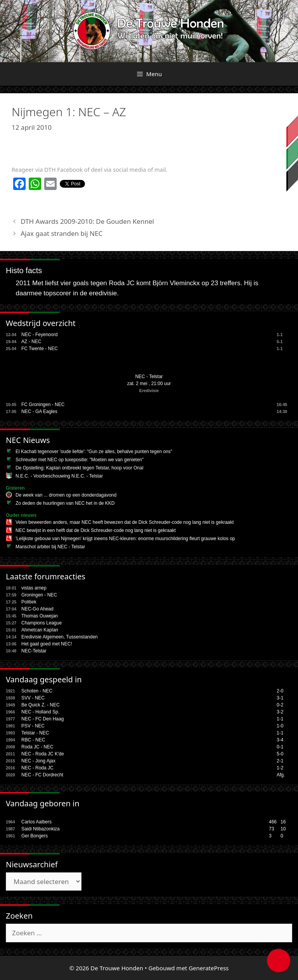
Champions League (42, 623)
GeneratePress (209, 968)
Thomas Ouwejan (40, 616)
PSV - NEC (33, 726)
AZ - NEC (31, 342)
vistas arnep (34, 588)
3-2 (280, 712)
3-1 (280, 698)
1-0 (280, 726)
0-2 (280, 705)
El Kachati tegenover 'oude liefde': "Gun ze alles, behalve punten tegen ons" (94, 452)
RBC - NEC (33, 740)
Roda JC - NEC (37, 747)
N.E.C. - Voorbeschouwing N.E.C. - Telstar (59, 476)
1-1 (280, 719)
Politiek (29, 602)
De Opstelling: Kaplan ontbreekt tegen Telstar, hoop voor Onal (79, 468)
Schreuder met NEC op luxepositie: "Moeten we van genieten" (80, 460)
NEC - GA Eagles (39, 412)
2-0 (280, 691)
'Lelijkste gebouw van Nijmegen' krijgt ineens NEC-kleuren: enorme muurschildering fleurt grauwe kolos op (125, 539)
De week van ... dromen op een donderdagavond (66, 495)
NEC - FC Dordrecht (42, 775)
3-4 (280, 740)
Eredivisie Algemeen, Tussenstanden (60, 637)
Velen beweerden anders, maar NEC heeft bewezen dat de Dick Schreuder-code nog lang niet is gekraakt (125, 522)
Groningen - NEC (39, 595)
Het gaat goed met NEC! (47, 644)
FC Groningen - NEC (43, 405)
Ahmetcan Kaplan (40, 630)
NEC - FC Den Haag (42, 719)
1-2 (280, 768)
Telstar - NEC (35, 733)
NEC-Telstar (34, 651)
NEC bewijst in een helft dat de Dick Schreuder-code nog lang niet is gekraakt (96, 530)
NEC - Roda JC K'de (43, 754)
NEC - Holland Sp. (40, 712)
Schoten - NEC (37, 691)
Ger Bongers (35, 836)
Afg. (281, 775)
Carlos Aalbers (36, 822)
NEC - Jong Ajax (38, 761)
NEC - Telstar (149, 377)
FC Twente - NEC (40, 349)
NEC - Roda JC (37, 768)
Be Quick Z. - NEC (41, 705)
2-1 (280, 761)
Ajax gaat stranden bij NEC (62, 233)
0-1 (280, 747)
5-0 (280, 754)
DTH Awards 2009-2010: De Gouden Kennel (87, 221)
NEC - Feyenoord (39, 335)
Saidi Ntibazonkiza (41, 829)
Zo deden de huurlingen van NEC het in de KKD (65, 503)
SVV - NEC (33, 698)
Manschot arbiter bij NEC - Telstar (50, 547)
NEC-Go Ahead (37, 609)
